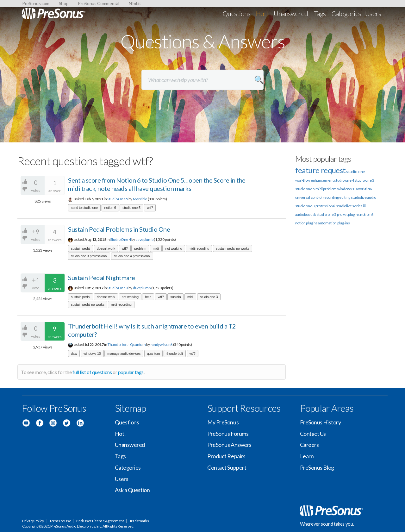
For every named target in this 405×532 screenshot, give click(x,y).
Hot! (262, 13)
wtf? (150, 208)
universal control (309, 197)
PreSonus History (321, 422)
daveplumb (144, 239)
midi (156, 248)
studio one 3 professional (89, 256)
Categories (346, 13)
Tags (320, 13)
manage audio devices (124, 354)
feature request (321, 170)
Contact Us (313, 434)
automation (327, 223)
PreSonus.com (36, 3)
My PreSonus (223, 422)
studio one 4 (344, 180)
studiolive (359, 197)
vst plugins (351, 214)
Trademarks (139, 521)
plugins (312, 223)
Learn (307, 456)
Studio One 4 (120, 239)
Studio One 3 (118, 288)
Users (373, 13)
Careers (309, 445)
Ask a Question (132, 490)
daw (74, 354)
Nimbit (135, 3)
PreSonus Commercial (98, 3)
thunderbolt (175, 354)
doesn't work (106, 248)
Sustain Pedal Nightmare (102, 278)
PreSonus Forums (228, 434)
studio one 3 (209, 297)
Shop (64, 3)
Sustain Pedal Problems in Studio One (119, 229)
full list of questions (92, 372)
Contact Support (227, 467)
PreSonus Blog (317, 467)
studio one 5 (131, 208)
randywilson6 (162, 344)
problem (140, 248)
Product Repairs (226, 456)
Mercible (140, 199)
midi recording (199, 248)
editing (345, 197)
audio (372, 197)
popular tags (131, 372)
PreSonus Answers (229, 445)
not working (174, 248)
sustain (175, 297)
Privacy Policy (33, 521)
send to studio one (84, 208)
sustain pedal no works (233, 248)
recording (331, 197)
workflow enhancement (315, 180)
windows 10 (92, 354)
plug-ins (344, 223)
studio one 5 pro (330, 214)
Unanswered (291, 13)
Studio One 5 (118, 199)
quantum (154, 354)
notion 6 (110, 208)
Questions (237, 13)
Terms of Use (60, 521)
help (148, 297)
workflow (364, 189)
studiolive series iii (351, 206)
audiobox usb (306, 214)
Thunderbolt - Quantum (127, 344)
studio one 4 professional (132, 256)
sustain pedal (81, 248)
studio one (355, 172)
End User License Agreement (100, 521)
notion (300, 223)
